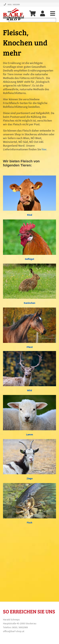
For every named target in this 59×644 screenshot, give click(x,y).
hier (44, 149)
